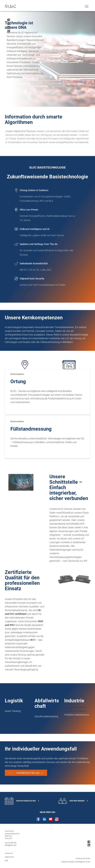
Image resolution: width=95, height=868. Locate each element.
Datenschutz (9, 857)
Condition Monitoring (75, 711)
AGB (6, 861)
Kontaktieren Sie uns (28, 773)
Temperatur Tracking (75, 707)
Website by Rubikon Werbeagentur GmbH (76, 862)
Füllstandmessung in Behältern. (57, 342)
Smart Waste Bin (44, 713)
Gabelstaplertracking (16, 715)
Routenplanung (43, 720)
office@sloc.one (11, 845)
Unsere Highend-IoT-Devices (22, 131)
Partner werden (73, 801)
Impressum (9, 853)
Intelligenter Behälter (16, 707)
